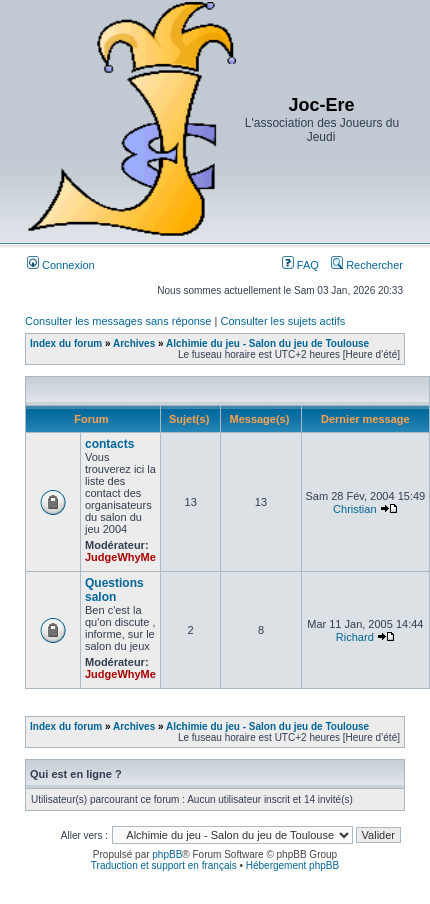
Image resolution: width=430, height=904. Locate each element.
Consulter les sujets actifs (282, 321)
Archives (134, 343)
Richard (355, 637)
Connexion (61, 265)
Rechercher (367, 265)
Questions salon (114, 590)
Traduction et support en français (164, 865)
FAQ (300, 265)
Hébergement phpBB (292, 865)
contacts (109, 444)
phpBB (167, 854)
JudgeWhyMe (120, 557)
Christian (354, 509)
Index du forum (66, 343)
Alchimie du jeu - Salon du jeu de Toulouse (267, 343)
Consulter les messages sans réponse (118, 321)
